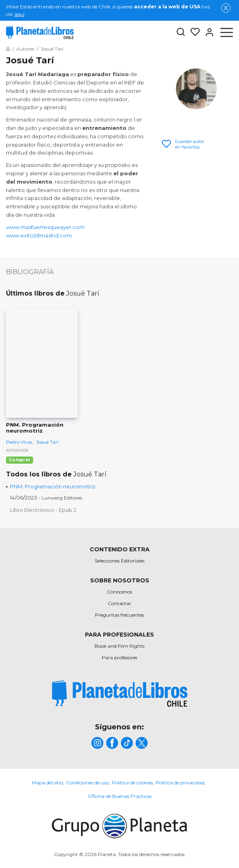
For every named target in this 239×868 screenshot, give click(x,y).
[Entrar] (207, 32)
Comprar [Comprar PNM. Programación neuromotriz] (20, 460)
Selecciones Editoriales (119, 561)
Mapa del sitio (47, 783)
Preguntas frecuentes (119, 615)
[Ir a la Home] (8, 49)
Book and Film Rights (119, 646)
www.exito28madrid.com (39, 235)
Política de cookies (132, 783)
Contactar (119, 603)
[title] (120, 694)
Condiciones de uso (87, 783)
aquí (19, 14)
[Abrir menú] (227, 32)
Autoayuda (17, 450)
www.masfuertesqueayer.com (45, 227)
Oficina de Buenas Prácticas (120, 796)
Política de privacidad (180, 783)
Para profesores (119, 657)
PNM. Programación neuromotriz (53, 486)
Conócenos (119, 592)
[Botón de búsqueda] (181, 32)
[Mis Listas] (193, 32)
